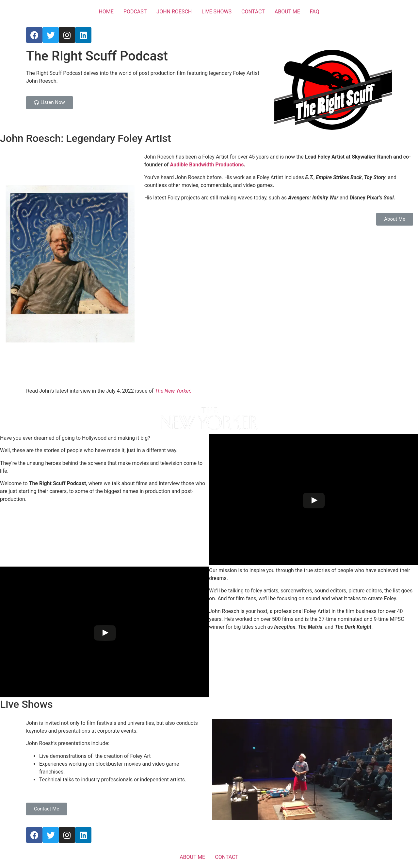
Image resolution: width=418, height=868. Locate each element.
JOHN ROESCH (174, 12)
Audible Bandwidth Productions (207, 165)
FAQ (315, 12)
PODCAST (135, 12)
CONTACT (253, 12)
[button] (49, 103)
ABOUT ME (287, 12)
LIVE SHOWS (217, 12)
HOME (106, 12)
